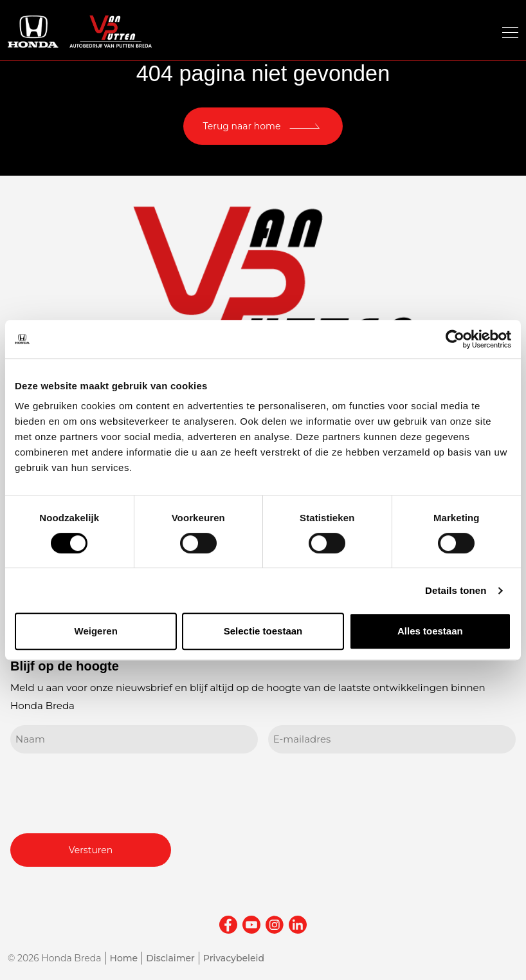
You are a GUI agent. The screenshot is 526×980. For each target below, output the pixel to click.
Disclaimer (170, 958)
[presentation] (108, 791)
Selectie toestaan (263, 631)
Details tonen (456, 590)
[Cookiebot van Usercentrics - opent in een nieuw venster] (455, 339)
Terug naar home (242, 126)
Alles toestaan (430, 631)
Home (124, 958)
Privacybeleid (234, 958)
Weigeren (96, 631)
